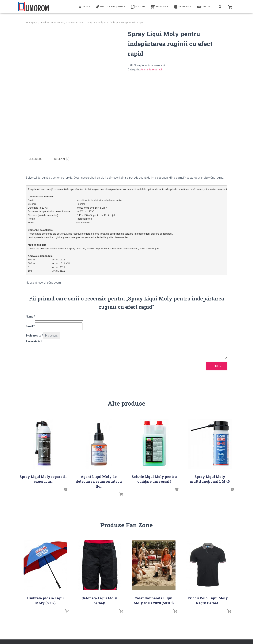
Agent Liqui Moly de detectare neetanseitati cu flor (99, 481)
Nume (30, 316)
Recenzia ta (34, 341)
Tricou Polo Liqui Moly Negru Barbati (208, 600)
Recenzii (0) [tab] (62, 159)
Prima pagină (32, 23)
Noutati (138, 7)
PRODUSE (159, 7)
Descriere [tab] (36, 159)
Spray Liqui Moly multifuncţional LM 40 (210, 478)
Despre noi (183, 7)
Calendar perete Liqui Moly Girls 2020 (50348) (154, 600)
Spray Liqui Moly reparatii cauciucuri (43, 478)
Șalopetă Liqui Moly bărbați (99, 600)
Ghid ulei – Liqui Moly (110, 7)
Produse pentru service (53, 23)
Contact (204, 7)
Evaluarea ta (34, 335)
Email (30, 326)
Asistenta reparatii (75, 23)
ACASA (84, 7)
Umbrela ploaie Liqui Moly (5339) (45, 600)
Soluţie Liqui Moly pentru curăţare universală (154, 478)
